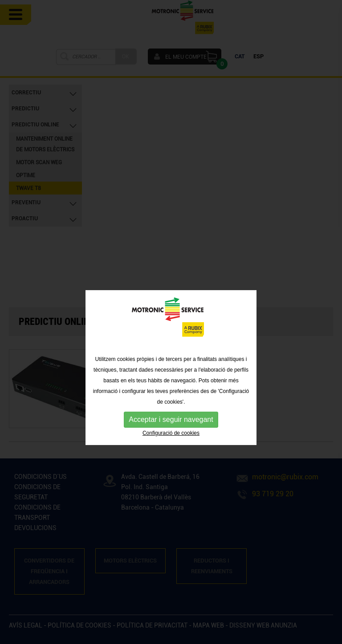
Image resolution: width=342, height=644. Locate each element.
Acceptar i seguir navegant (171, 431)
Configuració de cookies (171, 445)
